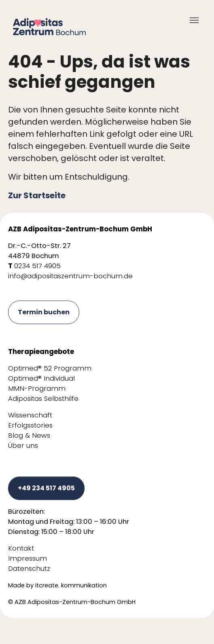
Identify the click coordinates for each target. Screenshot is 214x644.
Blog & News (29, 435)
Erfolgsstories (30, 425)
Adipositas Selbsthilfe (43, 399)
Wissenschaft (30, 415)
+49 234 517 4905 (46, 488)
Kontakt (21, 548)
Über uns (23, 446)
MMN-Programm (37, 389)
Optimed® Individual (41, 378)
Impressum (28, 558)
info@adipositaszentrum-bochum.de (70, 276)
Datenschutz (29, 569)
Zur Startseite (37, 195)
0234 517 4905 (37, 266)
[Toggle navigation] (194, 20)
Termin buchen (44, 312)
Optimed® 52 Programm (50, 368)
